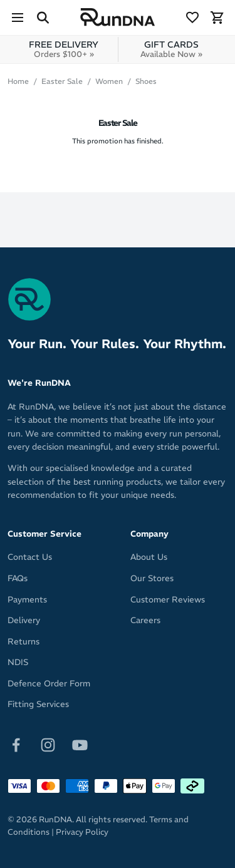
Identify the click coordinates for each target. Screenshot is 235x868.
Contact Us (30, 557)
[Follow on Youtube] (80, 744)
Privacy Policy (82, 832)
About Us (149, 557)
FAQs (18, 578)
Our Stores (152, 578)
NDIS (18, 662)
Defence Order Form (49, 684)
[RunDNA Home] (118, 18)
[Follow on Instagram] (48, 744)
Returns (23, 642)
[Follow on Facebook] (16, 744)
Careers (145, 620)
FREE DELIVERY (64, 49)
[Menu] (18, 18)
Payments (27, 600)
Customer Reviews (168, 600)
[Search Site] (43, 18)
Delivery (24, 620)
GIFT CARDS (171, 49)
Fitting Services (38, 704)
